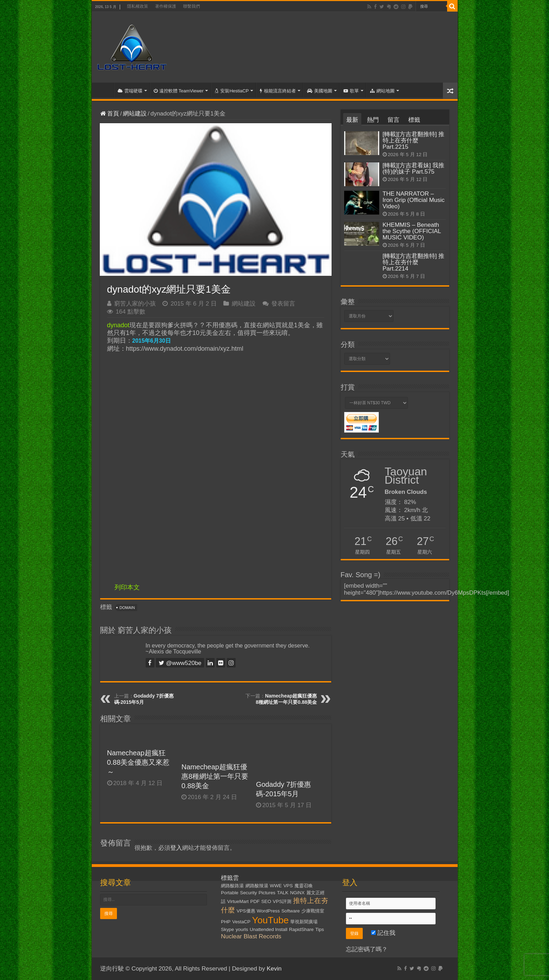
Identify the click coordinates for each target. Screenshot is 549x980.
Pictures (267, 893)
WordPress (268, 911)
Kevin (274, 969)
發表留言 (283, 304)
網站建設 (135, 114)
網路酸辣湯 (257, 886)
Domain (127, 608)
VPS (288, 886)
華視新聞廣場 (304, 922)
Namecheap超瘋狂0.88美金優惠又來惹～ (138, 762)
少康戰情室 (313, 911)
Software (291, 911)
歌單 (351, 91)
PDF (255, 901)
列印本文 (127, 587)
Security (249, 893)
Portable (230, 893)
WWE (276, 886)
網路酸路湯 (232, 886)
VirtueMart (238, 901)
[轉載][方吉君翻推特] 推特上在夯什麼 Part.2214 (414, 262)
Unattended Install (268, 929)
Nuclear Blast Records (251, 936)
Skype (227, 929)
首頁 (104, 90)
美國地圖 (320, 91)
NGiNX (297, 893)
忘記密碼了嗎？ (367, 949)
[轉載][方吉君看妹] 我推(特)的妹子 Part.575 (414, 169)
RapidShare (301, 929)
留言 (394, 120)
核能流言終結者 (278, 91)
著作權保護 (166, 6)
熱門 (373, 120)
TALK (283, 893)
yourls (242, 929)
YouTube (270, 920)
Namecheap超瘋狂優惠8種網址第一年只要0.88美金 (215, 776)
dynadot (118, 325)
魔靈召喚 (304, 886)
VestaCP (241, 922)
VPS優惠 (246, 911)
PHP (226, 922)
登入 (176, 848)
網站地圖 (382, 91)
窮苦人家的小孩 (135, 304)
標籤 (414, 120)
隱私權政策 (138, 6)
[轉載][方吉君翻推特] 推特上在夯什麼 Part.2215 (414, 141)
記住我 (383, 933)
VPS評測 (282, 901)
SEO (266, 901)
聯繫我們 (192, 6)
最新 (352, 120)
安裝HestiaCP (232, 91)
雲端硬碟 (130, 91)
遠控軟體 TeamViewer (179, 91)
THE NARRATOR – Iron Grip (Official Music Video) (414, 200)
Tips (320, 929)
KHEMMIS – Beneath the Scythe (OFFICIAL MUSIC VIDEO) (412, 231)
